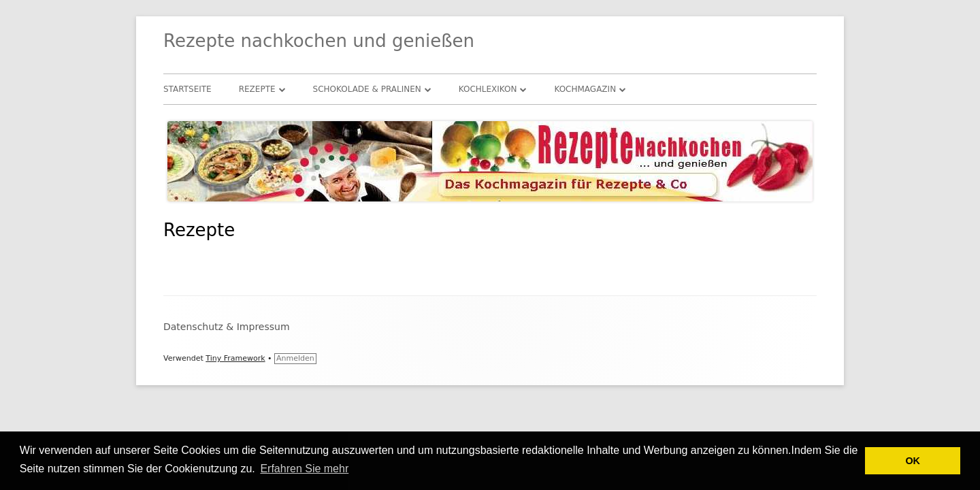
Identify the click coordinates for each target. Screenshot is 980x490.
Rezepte (257, 89)
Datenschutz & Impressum (227, 327)
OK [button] (913, 461)
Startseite (187, 89)
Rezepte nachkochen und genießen (319, 41)
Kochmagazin (585, 89)
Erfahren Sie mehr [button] (304, 469)
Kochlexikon (488, 89)
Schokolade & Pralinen (367, 89)
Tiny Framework (235, 358)
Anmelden (295, 358)
